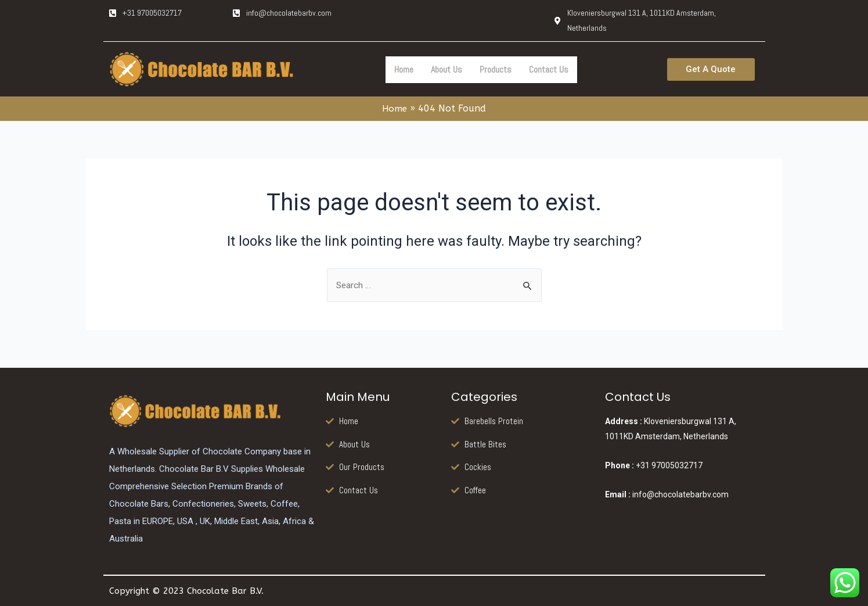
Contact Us (549, 69)
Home (404, 69)
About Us (446, 69)
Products (496, 69)
